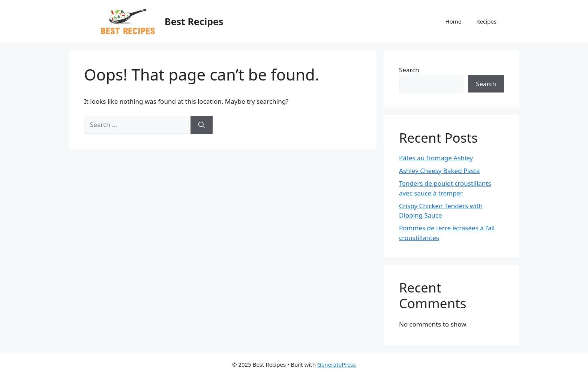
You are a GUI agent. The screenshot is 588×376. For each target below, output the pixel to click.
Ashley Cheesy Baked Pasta (439, 171)
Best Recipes (194, 21)
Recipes (486, 21)
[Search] (202, 125)
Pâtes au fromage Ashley (436, 158)
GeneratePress (337, 364)
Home (454, 21)
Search (409, 70)
